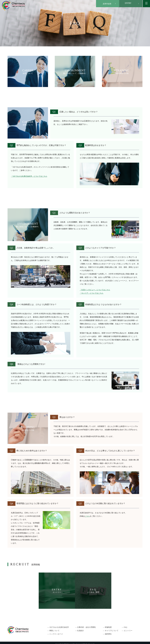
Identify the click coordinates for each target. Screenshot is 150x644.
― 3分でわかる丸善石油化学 (58, 625)
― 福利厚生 (107, 632)
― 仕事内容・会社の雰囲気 (85, 625)
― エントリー (128, 628)
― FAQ (126, 625)
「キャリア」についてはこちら (92, 293)
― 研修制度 (107, 625)
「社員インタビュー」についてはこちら (95, 290)
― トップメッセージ (55, 632)
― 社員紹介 (79, 628)
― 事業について (53, 628)
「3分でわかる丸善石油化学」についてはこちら (29, 176)
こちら (87, 516)
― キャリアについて (111, 628)
